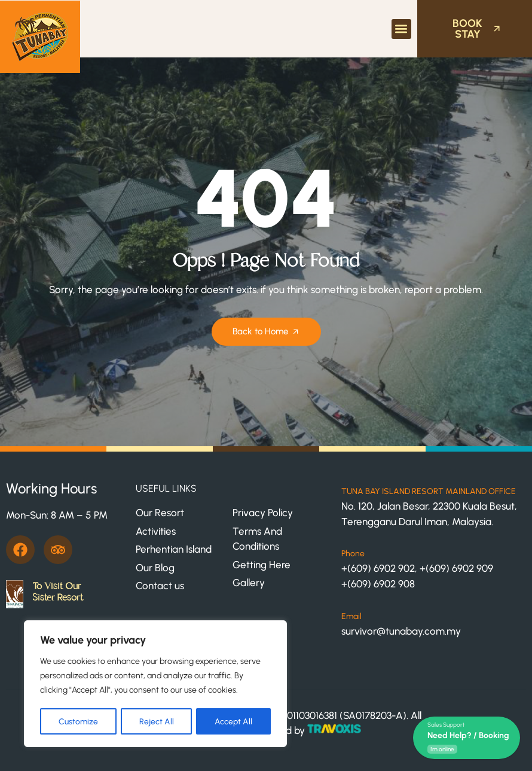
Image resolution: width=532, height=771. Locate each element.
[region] (155, 684)
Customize (78, 721)
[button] (401, 29)
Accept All (234, 721)
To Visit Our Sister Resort (58, 592)
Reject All (157, 721)
